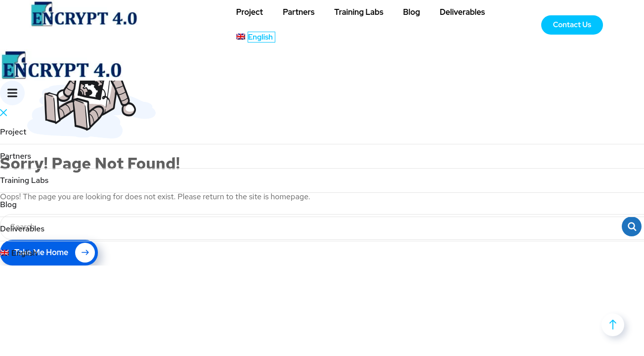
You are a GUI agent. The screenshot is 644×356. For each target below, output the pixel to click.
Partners (299, 12)
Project (250, 12)
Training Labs (359, 12)
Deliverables (462, 12)
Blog (412, 12)
